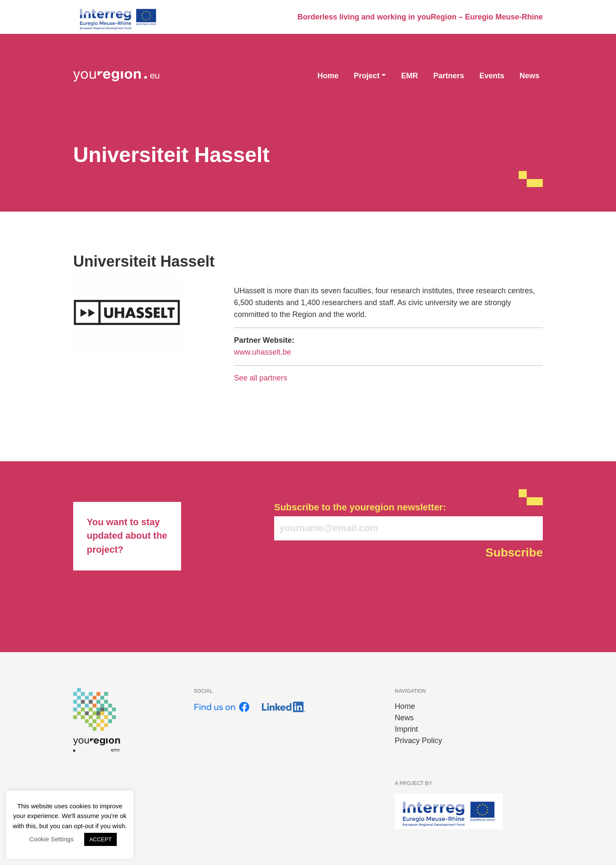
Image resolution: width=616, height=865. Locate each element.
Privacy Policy (418, 741)
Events (492, 76)
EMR (410, 76)
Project (367, 76)
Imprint (406, 729)
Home (328, 76)
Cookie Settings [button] (51, 839)
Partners (449, 76)
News (529, 76)
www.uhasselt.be (263, 352)
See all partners (261, 378)
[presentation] (338, 584)
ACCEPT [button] (100, 839)
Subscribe (514, 552)
